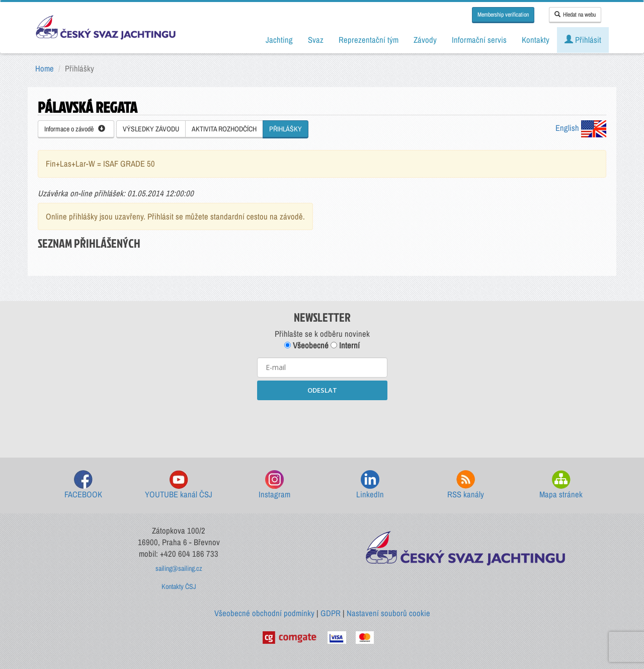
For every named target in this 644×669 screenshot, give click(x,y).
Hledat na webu (575, 15)
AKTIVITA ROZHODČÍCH (224, 129)
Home (45, 68)
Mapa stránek (561, 485)
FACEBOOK (83, 485)
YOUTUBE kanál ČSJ (179, 485)
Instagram (274, 485)
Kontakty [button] (536, 40)
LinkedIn (370, 485)
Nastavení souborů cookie (388, 613)
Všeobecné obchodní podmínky (264, 613)
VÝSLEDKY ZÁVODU (151, 129)
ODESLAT (322, 390)
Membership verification (503, 15)
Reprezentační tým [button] (369, 40)
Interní (345, 345)
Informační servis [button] (479, 40)
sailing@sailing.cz (179, 568)
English (581, 128)
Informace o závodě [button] (75, 129)
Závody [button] (425, 40)
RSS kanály (466, 485)
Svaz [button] (316, 40)
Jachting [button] (279, 40)
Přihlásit (583, 40)
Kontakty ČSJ (179, 586)
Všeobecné (306, 345)
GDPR (331, 613)
